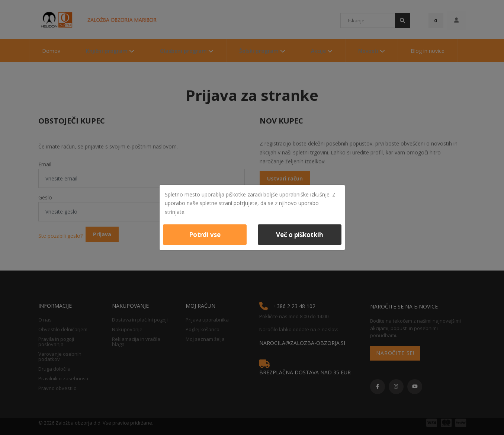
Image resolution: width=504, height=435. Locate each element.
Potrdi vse (205, 235)
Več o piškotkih (300, 235)
